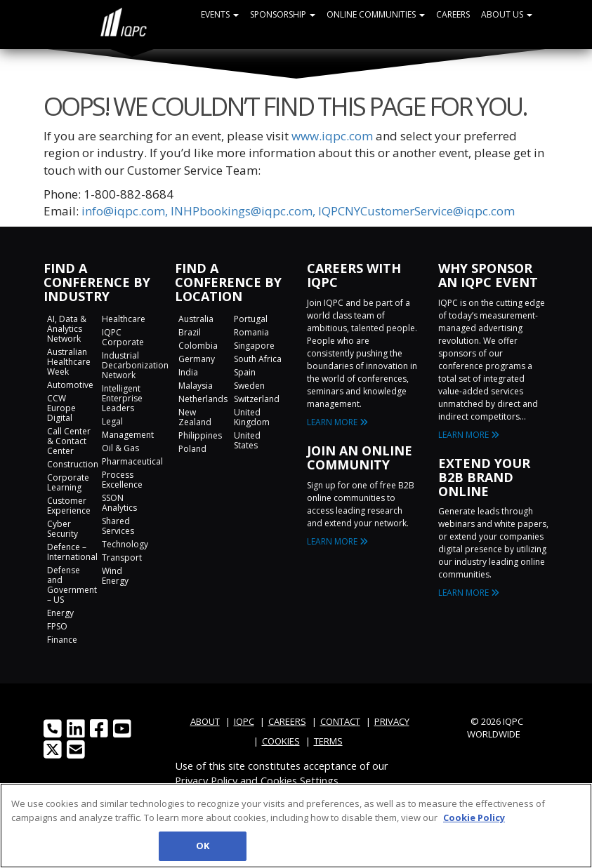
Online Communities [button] (376, 14)
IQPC (244, 721)
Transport (122, 557)
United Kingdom (252, 417)
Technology (125, 544)
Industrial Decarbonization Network (135, 365)
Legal (112, 421)
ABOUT (205, 721)
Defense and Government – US (72, 585)
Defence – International (72, 552)
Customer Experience (69, 506)
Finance (62, 640)
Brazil (190, 332)
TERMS (328, 741)
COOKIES (281, 741)
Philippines (200, 435)
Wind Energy (115, 576)
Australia (196, 319)
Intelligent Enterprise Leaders (122, 398)
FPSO (57, 626)
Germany (197, 359)
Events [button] (220, 14)
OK (203, 846)
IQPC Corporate (123, 337)
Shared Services (118, 526)
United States (247, 440)
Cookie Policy (474, 817)
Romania (251, 332)
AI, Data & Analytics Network (67, 329)
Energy (60, 613)
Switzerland (257, 399)
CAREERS (287, 721)
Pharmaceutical (132, 461)
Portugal (251, 319)
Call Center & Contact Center (69, 441)
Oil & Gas (120, 448)
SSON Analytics (119, 503)
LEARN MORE (337, 422)
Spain (245, 372)
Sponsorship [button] (283, 14)
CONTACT (340, 721)
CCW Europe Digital (61, 408)
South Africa (258, 359)
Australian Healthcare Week (69, 362)
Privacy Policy (206, 780)
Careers (453, 14)
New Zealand (195, 417)
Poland (192, 449)
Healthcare (124, 319)
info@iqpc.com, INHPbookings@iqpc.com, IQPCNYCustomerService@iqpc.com (298, 211)
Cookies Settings (300, 780)
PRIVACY (392, 721)
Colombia (198, 346)
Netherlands (203, 399)
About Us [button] (507, 14)
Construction (73, 464)
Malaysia (196, 386)
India (188, 372)
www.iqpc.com (332, 136)
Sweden (249, 386)
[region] (296, 826)
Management (128, 435)
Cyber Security (63, 529)
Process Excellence (122, 480)
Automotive (70, 385)
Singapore (254, 346)
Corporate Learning (68, 482)
